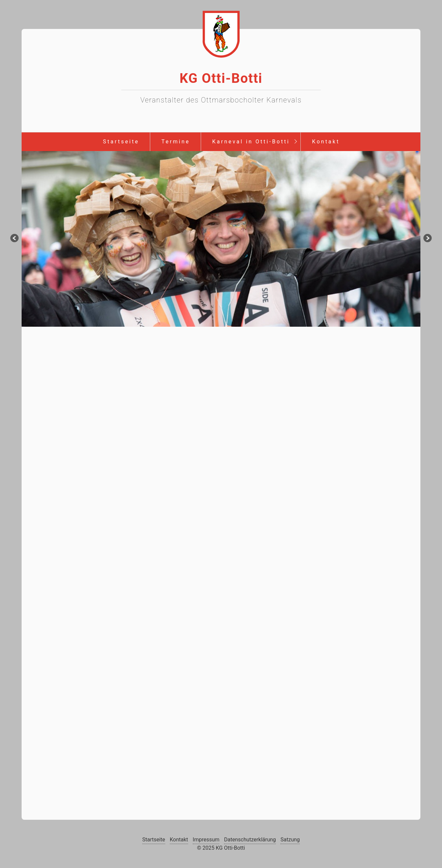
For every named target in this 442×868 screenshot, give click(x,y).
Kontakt (326, 142)
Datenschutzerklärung (250, 840)
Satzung (290, 840)
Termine (176, 142)
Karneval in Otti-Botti (251, 142)
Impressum (206, 840)
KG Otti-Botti (221, 78)
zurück (15, 239)
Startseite (121, 142)
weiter (427, 239)
